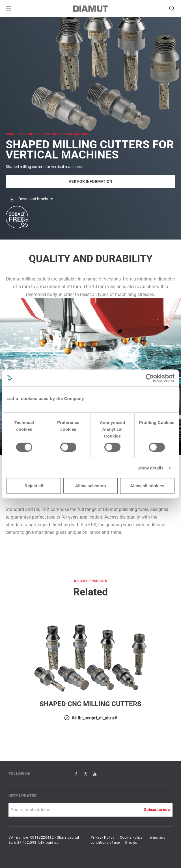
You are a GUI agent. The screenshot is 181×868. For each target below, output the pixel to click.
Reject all (34, 486)
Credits (131, 843)
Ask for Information (90, 181)
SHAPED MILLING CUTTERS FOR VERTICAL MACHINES (49, 134)
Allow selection (90, 486)
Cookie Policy (131, 837)
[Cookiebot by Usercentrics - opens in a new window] (150, 378)
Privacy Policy (103, 837)
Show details (151, 468)
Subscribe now (157, 810)
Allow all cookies (147, 486)
